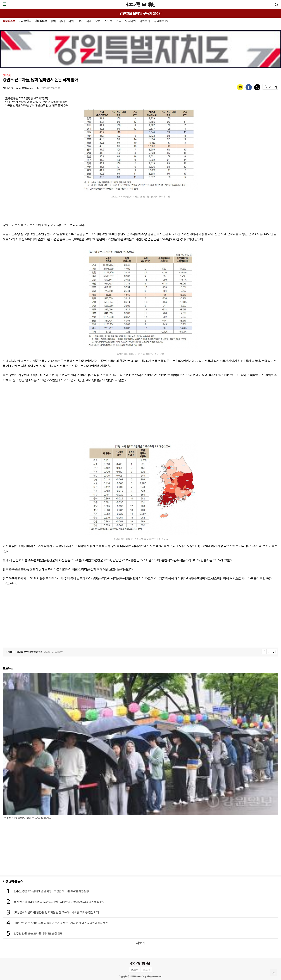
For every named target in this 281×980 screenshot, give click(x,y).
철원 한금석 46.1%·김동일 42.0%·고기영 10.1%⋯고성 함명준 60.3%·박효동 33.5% (59, 902)
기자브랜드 (25, 21)
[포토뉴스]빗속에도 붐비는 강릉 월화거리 (27, 818)
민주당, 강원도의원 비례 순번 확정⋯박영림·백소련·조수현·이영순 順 (51, 891)
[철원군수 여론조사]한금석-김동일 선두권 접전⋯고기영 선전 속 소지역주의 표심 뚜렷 (61, 923)
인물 (118, 21)
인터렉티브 (41, 21)
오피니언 (130, 21)
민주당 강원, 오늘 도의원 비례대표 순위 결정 (38, 933)
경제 (62, 21)
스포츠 (108, 21)
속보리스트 (9, 21)
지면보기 (145, 21)
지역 (89, 21)
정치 (53, 21)
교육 (80, 21)
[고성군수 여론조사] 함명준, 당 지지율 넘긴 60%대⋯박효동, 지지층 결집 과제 (56, 912)
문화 (98, 21)
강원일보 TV (161, 21)
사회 (71, 21)
